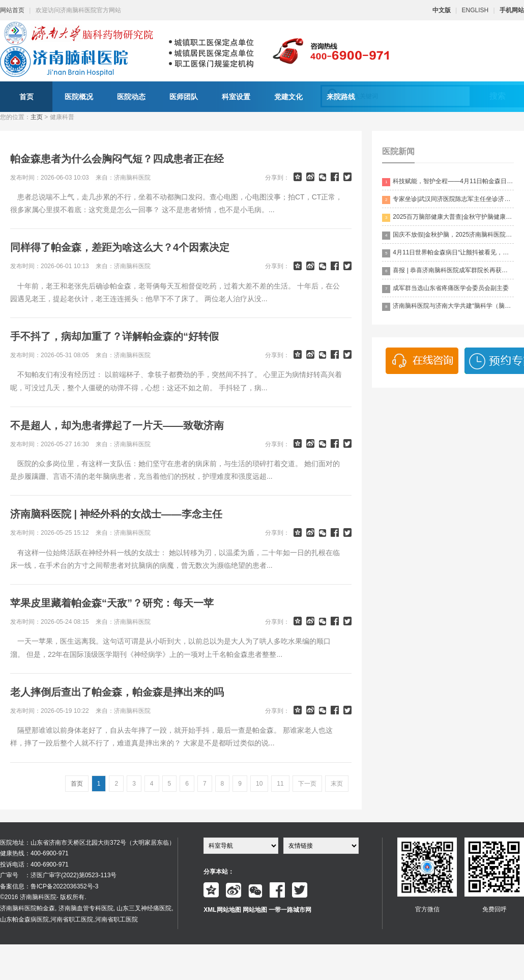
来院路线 (341, 97)
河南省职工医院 (72, 919)
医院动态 (131, 97)
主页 (37, 117)
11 (280, 784)
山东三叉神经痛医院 (144, 908)
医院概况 (79, 97)
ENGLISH (475, 10)
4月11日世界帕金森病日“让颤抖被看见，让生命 (448, 253)
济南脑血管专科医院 (86, 908)
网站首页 (12, 10)
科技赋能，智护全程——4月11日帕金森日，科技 (448, 182)
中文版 (442, 10)
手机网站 (512, 10)
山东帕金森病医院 (24, 919)
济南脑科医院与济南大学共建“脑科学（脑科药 (448, 307)
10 (259, 784)
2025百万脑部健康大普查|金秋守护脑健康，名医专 (448, 218)
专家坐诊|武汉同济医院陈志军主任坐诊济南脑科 (448, 200)
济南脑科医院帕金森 (27, 908)
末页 (337, 784)
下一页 (307, 784)
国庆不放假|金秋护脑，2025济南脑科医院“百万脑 (448, 235)
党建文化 (288, 97)
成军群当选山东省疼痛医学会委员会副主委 (445, 289)
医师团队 (184, 97)
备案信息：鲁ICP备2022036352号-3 (49, 886)
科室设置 (236, 97)
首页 (26, 97)
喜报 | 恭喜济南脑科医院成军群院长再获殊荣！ (448, 271)
